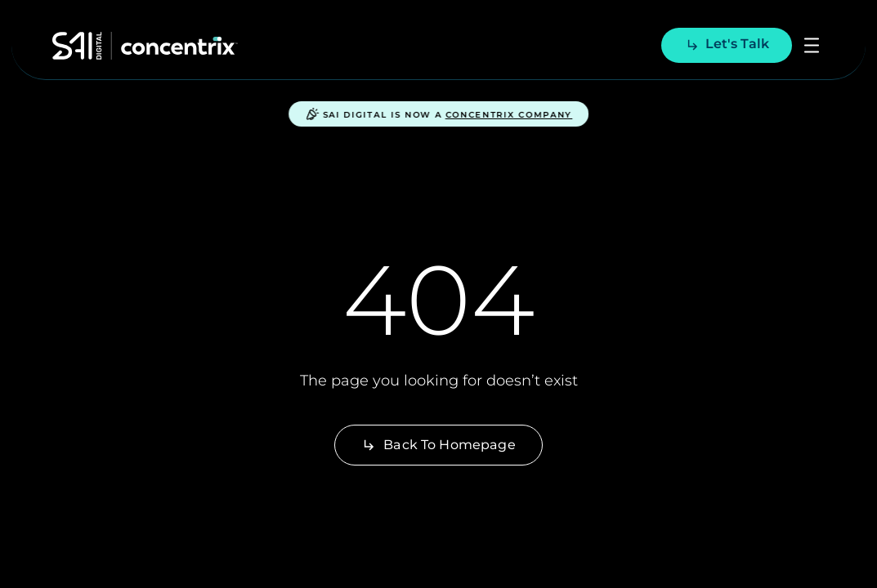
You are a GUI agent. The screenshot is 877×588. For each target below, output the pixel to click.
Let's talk (727, 44)
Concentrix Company (509, 115)
